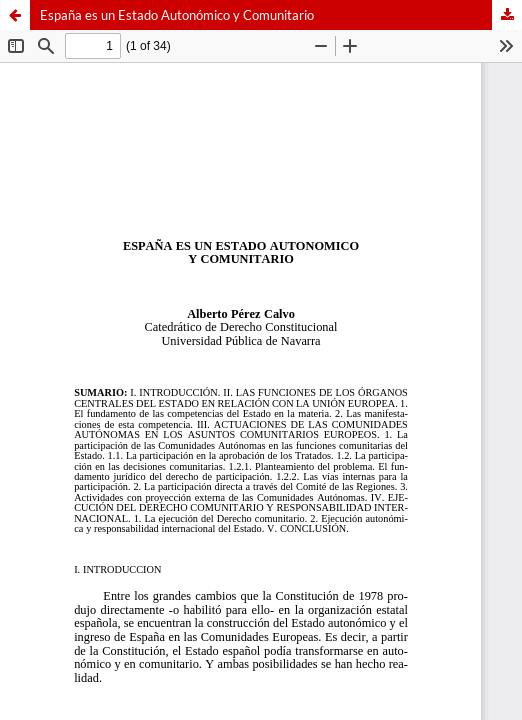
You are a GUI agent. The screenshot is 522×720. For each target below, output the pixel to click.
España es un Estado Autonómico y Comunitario (177, 15)
